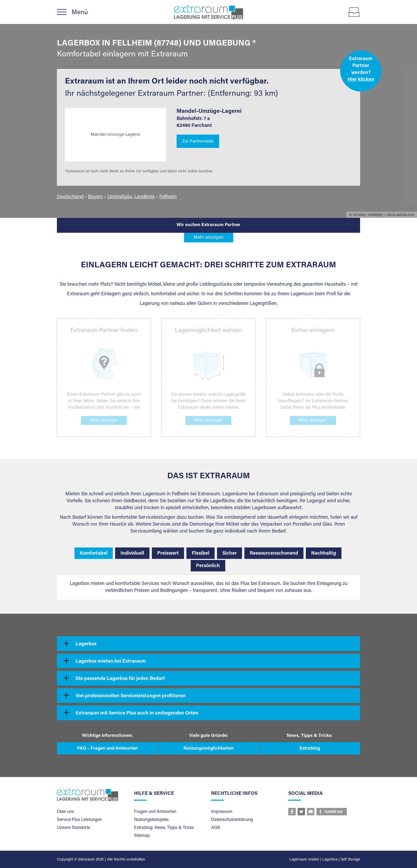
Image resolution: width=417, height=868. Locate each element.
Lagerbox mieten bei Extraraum (111, 662)
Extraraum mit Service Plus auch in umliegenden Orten (137, 713)
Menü (80, 13)
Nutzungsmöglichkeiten (208, 749)
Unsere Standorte (74, 828)
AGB (216, 828)
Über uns (66, 812)
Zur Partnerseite (198, 142)
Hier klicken (361, 80)
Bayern (95, 197)
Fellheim (168, 197)
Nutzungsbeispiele (151, 820)
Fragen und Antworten (155, 812)
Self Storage (350, 860)
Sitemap (142, 836)
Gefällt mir (334, 812)
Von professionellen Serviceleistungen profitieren (131, 696)
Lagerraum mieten (304, 860)
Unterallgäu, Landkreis (131, 197)
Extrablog (310, 749)
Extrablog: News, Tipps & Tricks (164, 828)
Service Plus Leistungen (79, 820)
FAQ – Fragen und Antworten (107, 749)
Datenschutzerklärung (232, 820)
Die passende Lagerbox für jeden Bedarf (120, 679)
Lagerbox (86, 644)
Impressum (222, 812)
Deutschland (70, 197)
